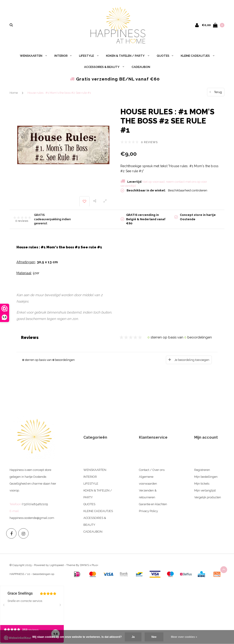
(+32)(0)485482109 (35, 504)
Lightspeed (57, 565)
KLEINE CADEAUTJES (198, 56)
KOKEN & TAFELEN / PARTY (128, 56)
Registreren (202, 470)
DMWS (84, 565)
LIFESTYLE (89, 56)
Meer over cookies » (184, 637)
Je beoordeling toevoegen (192, 360)
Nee (154, 637)
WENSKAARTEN (33, 56)
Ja (133, 637)
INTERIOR (63, 56)
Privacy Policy (148, 511)
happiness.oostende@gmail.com (32, 518)
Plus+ (95, 565)
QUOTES (165, 56)
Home (14, 93)
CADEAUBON (141, 67)
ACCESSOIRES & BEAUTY (104, 67)
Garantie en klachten (153, 504)
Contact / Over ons (152, 470)
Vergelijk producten (208, 497)
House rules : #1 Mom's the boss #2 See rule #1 (59, 93)
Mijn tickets (202, 484)
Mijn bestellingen (206, 477)
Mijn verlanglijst (205, 490)
